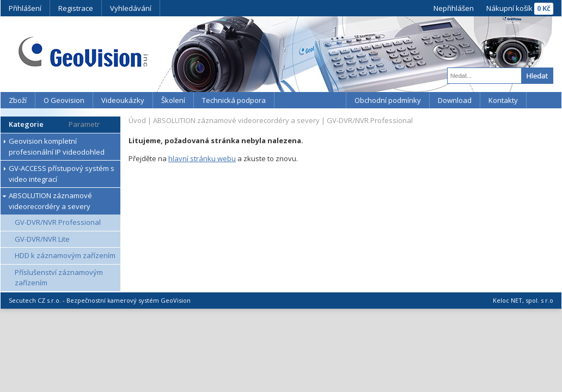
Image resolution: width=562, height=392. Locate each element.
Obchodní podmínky (388, 100)
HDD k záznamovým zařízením (65, 255)
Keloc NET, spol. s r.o (523, 300)
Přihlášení (25, 8)
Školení (173, 100)
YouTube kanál (310, 100)
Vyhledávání (131, 8)
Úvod (137, 120)
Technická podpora (234, 100)
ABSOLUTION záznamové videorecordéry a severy (50, 201)
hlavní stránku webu (202, 158)
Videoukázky (123, 100)
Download (455, 100)
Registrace (76, 8)
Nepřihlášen (454, 8)
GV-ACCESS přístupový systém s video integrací (62, 174)
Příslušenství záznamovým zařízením (59, 278)
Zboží (18, 100)
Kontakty (503, 100)
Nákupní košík (509, 8)
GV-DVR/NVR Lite (42, 239)
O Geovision (64, 100)
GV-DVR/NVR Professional (58, 222)
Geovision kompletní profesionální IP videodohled (57, 146)
